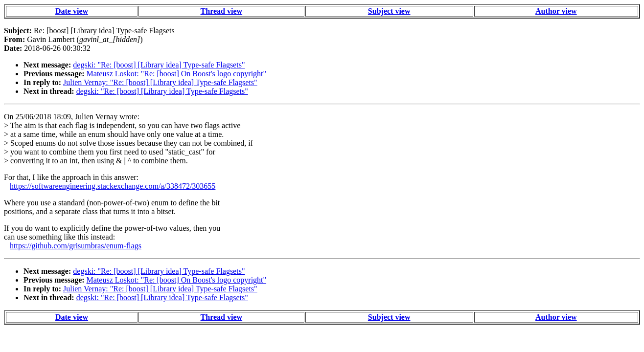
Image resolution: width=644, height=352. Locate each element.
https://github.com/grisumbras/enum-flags (76, 246)
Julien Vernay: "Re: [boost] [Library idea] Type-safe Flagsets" (160, 82)
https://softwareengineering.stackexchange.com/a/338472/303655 (113, 186)
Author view (556, 11)
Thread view (221, 11)
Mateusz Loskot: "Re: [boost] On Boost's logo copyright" (176, 74)
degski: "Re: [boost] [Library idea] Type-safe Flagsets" (159, 65)
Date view (72, 11)
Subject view (389, 11)
